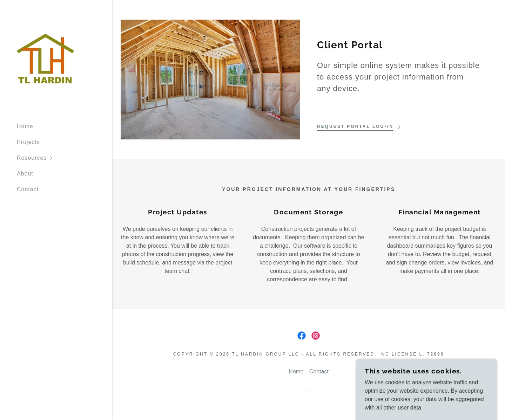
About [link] (25, 174)
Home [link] (25, 126)
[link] (45, 58)
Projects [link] (28, 142)
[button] (65, 158)
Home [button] (296, 371)
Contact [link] (28, 189)
